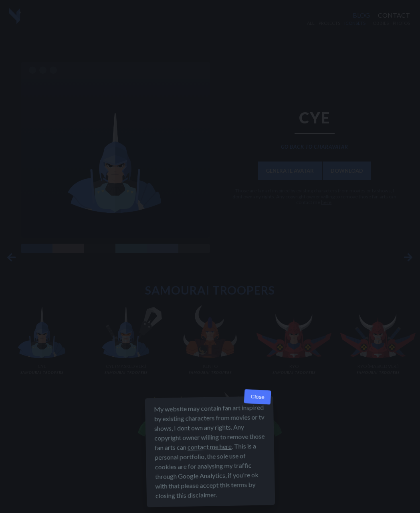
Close (257, 411)
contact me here (210, 460)
